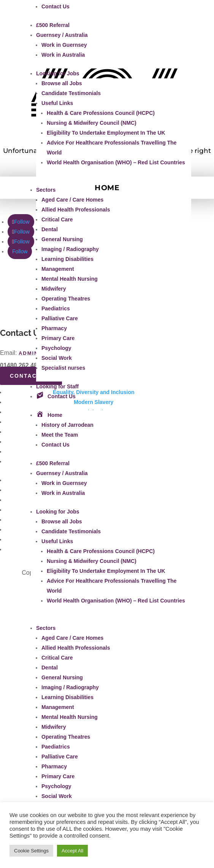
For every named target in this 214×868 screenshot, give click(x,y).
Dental (50, 229)
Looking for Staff (57, 386)
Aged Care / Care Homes (72, 200)
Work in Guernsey (64, 45)
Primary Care (58, 338)
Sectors (46, 190)
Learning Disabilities (67, 259)
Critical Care (57, 219)
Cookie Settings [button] (31, 851)
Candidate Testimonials (71, 93)
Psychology (56, 348)
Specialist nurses (63, 368)
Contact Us (55, 6)
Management (58, 269)
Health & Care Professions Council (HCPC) (101, 113)
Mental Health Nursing (70, 279)
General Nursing (62, 239)
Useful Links (57, 103)
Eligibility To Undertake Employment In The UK (106, 133)
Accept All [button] (72, 851)
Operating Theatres (66, 299)
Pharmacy (54, 328)
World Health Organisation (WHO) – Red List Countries (116, 162)
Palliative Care (60, 318)
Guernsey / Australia (62, 35)
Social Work (57, 358)
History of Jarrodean (67, 425)
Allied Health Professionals (76, 210)
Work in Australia (63, 55)
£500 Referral (53, 25)
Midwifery (54, 289)
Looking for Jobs (58, 73)
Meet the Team (60, 435)
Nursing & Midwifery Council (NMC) (92, 123)
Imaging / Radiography (70, 249)
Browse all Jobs (62, 83)
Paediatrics (56, 308)
